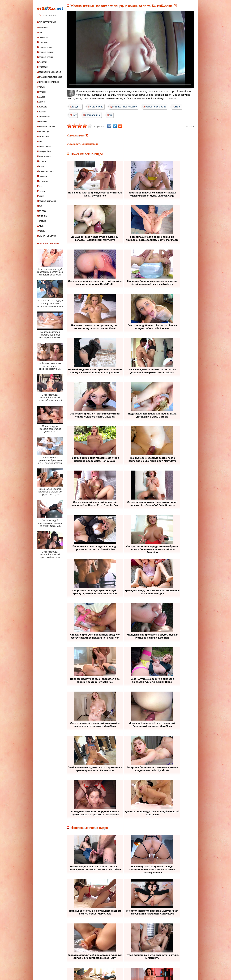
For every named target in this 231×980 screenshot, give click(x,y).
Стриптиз (42, 209)
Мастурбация (44, 129)
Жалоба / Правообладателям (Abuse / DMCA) (107, 958)
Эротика (41, 229)
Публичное (43, 179)
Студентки (42, 214)
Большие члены (45, 55)
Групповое (42, 65)
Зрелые (41, 85)
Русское (41, 189)
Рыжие (41, 194)
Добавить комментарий (84, 144)
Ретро (40, 184)
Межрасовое (43, 134)
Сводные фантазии (47, 199)
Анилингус (42, 35)
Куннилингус (43, 114)
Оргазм (41, 164)
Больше (173, 99)
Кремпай (41, 109)
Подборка (42, 174)
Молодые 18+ (44, 149)
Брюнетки (42, 60)
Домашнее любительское (50, 75)
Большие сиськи (45, 50)
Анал (40, 30)
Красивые (42, 104)
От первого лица (45, 169)
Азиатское (42, 25)
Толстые (41, 219)
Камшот (41, 94)
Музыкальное (44, 154)
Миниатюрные (44, 144)
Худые (40, 224)
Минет (40, 139)
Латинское (42, 119)
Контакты (145, 958)
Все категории (47, 20)
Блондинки (43, 40)
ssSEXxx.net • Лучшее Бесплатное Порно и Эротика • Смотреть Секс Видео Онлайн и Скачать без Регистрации (119, 970)
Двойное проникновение (49, 70)
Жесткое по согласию (48, 80)
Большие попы (45, 45)
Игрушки (41, 90)
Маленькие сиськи (46, 124)
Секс (40, 204)
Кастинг (41, 99)
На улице (42, 159)
